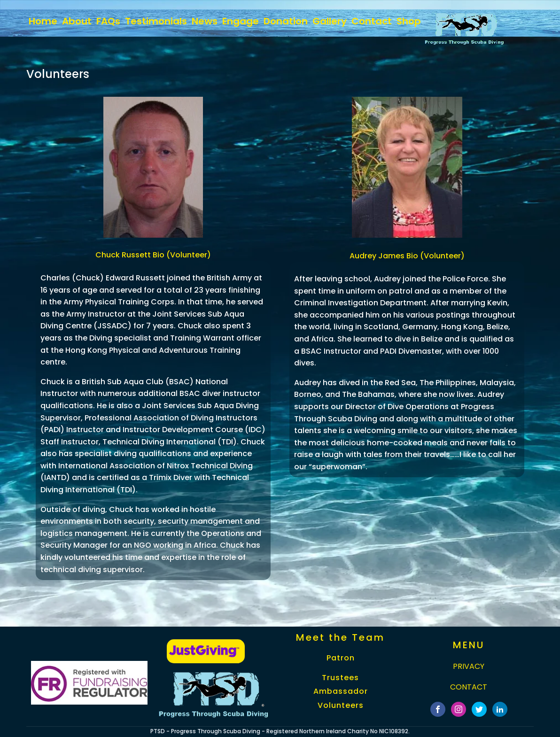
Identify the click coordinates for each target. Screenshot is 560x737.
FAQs (108, 21)
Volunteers (341, 706)
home (43, 21)
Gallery (330, 21)
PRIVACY (469, 666)
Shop (409, 21)
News (205, 21)
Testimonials (156, 21)
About (77, 21)
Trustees (340, 678)
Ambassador (341, 691)
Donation (286, 21)
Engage (241, 21)
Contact (372, 21)
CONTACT (469, 687)
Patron (341, 658)
